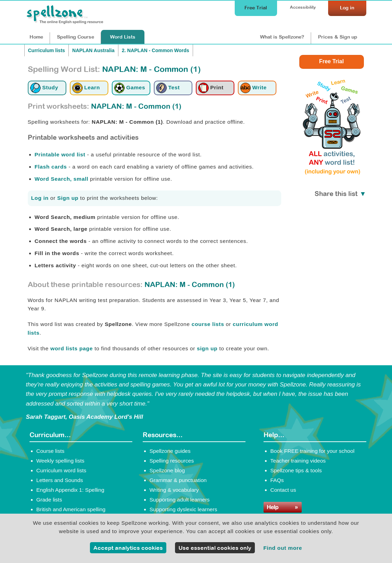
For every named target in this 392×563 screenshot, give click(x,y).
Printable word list (60, 154)
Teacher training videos (298, 461)
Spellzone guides (170, 451)
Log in (40, 198)
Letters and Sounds (60, 480)
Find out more (283, 548)
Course (76, 37)
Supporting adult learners (180, 500)
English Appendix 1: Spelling (70, 490)
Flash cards (51, 167)
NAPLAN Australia (93, 50)
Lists (123, 37)
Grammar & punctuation (178, 480)
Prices (338, 37)
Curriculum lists (47, 50)
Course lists (51, 451)
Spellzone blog (167, 470)
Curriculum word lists (61, 470)
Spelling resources (172, 461)
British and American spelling (71, 509)
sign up (207, 348)
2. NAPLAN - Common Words (156, 50)
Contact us (283, 490)
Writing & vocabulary (174, 490)
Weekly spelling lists (61, 461)
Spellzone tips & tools (296, 470)
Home (36, 37)
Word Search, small (62, 179)
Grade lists (49, 500)
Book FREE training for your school (312, 451)
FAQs (277, 480)
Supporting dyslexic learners (184, 509)
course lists (208, 324)
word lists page (72, 348)
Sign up (68, 198)
